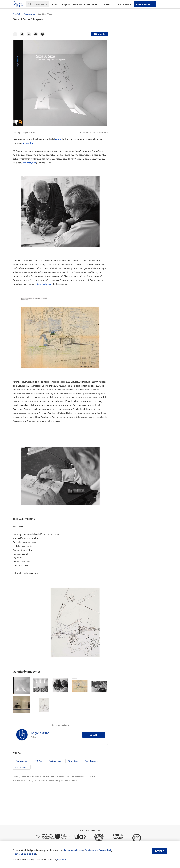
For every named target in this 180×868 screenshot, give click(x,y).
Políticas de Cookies (24, 854)
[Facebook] (15, 34)
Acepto (159, 851)
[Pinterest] (42, 34)
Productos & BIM (81, 4)
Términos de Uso (73, 850)
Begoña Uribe (40, 733)
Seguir (94, 735)
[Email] (36, 34)
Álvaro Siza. (28, 143)
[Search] (41, 4)
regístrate (61, 860)
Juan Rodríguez (28, 163)
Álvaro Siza (73, 761)
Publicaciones (21, 761)
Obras (55, 4)
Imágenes (66, 4)
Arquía (58, 139)
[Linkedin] (29, 34)
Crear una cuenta (145, 4)
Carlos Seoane (22, 767)
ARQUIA (38, 761)
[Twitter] (22, 34)
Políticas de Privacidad (98, 850)
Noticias (96, 4)
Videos (106, 4)
